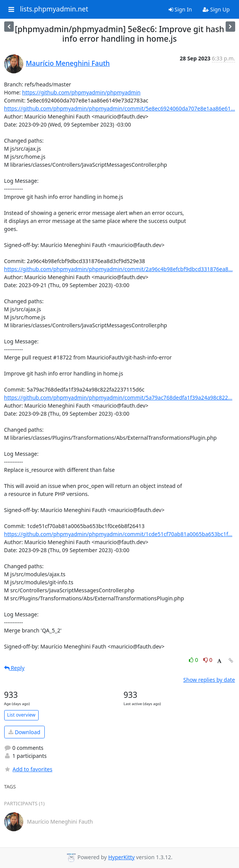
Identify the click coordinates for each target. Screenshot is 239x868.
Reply (15, 668)
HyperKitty (121, 857)
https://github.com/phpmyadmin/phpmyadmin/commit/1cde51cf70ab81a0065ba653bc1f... (118, 534)
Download (24, 732)
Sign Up (216, 9)
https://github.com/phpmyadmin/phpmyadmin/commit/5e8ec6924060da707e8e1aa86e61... (120, 108)
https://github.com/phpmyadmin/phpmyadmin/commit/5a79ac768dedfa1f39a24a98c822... (118, 397)
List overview (21, 715)
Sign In (180, 9)
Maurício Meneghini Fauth (68, 63)
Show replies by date (209, 680)
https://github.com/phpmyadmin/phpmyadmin (81, 92)
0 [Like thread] (194, 660)
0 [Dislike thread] (208, 660)
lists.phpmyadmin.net (54, 9)
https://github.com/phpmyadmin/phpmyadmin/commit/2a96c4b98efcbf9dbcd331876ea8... (119, 269)
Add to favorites (28, 769)
